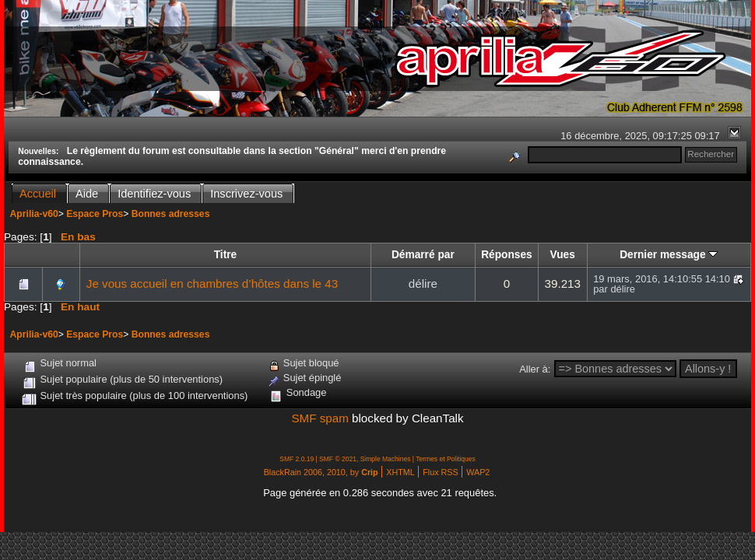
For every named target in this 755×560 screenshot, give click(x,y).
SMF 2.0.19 (297, 459)
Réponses (507, 255)
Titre (225, 255)
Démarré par (423, 255)
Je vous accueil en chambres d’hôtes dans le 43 (212, 283)
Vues (563, 255)
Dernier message (669, 255)
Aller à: (535, 369)
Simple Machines (386, 459)
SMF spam (320, 418)
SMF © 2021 (338, 459)
